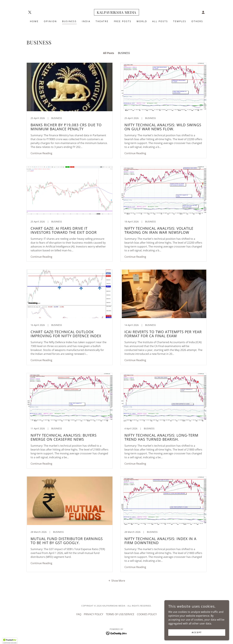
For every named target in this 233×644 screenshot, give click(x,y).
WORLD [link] (142, 21)
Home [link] (34, 21)
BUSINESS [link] (69, 21)
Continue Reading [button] (41, 153)
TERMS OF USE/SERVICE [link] (120, 614)
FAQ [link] (79, 614)
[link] (30, 12)
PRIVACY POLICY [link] (94, 614)
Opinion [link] (50, 21)
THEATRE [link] (102, 21)
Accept (197, 632)
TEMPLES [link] (180, 21)
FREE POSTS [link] (123, 21)
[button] (203, 12)
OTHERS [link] (197, 21)
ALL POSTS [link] (160, 21)
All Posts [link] (109, 53)
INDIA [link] (86, 21)
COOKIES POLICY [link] (147, 614)
